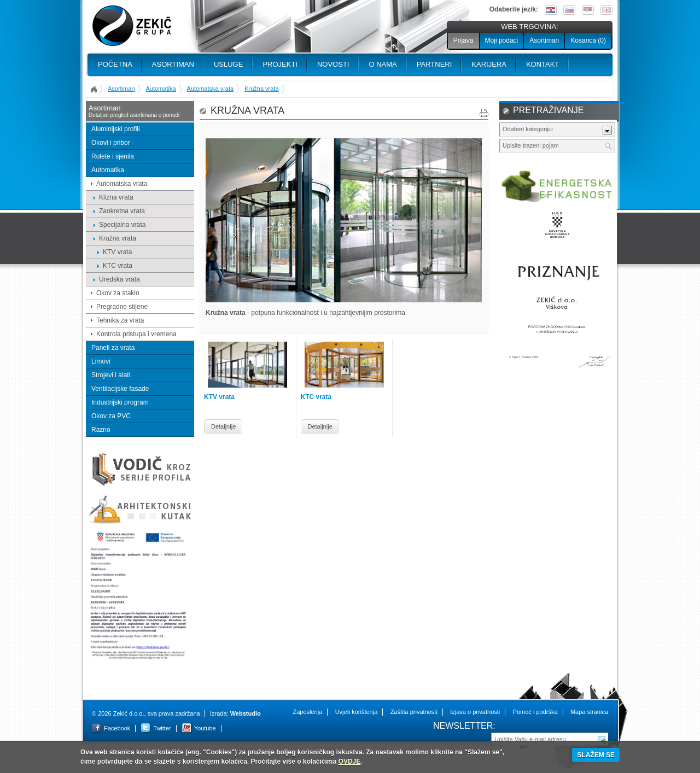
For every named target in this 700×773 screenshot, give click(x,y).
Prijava (463, 40)
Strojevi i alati (111, 375)
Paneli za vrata (113, 348)
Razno (101, 430)
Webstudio (246, 713)
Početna (115, 64)
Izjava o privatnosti (475, 712)
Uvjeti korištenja (357, 712)
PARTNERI (434, 64)
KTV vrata (117, 252)
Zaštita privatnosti (414, 712)
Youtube (205, 728)
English (606, 10)
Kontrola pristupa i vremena (136, 334)
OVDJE (350, 762)
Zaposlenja (307, 712)
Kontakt (542, 64)
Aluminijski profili (116, 129)
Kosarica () (588, 40)
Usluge (228, 64)
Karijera (489, 64)
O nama (383, 64)
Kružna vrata (261, 89)
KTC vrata (118, 266)
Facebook (117, 728)
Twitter (162, 728)
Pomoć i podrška (535, 712)
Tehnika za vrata (120, 320)
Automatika (161, 89)
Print (484, 113)
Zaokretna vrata (122, 211)
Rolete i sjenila (113, 156)
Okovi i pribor (111, 143)
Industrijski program (120, 402)
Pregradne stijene (122, 307)
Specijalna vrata (122, 225)
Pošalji (602, 739)
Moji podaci (502, 40)
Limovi (101, 361)
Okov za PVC (111, 416)
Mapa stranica (589, 712)
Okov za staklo (118, 293)
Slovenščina (569, 10)
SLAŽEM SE (596, 755)
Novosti (333, 64)
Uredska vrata (119, 279)
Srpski (588, 10)
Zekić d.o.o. (132, 26)
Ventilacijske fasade (120, 389)
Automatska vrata (211, 89)
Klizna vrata (116, 197)
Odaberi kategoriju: (528, 129)
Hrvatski (551, 10)
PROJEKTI (280, 64)
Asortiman (544, 40)
